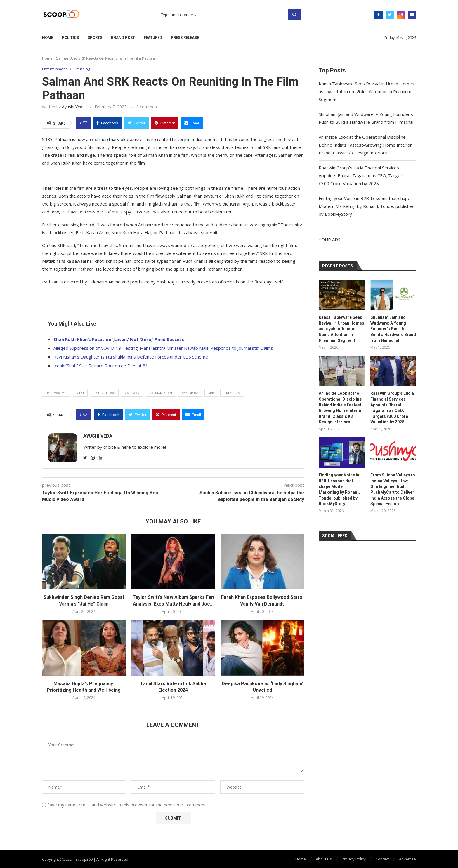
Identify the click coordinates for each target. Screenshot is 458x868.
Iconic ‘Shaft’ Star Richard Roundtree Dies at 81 (101, 366)
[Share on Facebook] (107, 123)
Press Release (185, 38)
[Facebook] (379, 15)
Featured (153, 38)
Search (294, 15)
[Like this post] (85, 123)
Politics (70, 38)
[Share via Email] (192, 123)
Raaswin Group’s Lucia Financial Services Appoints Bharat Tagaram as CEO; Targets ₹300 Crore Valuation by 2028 (362, 175)
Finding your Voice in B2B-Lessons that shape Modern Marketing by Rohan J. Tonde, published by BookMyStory (367, 206)
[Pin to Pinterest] (165, 123)
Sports (95, 38)
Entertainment (55, 69)
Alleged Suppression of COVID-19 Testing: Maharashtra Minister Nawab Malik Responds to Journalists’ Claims (163, 348)
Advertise (407, 859)
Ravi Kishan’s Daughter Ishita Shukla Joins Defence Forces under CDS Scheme (131, 357)
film (80, 393)
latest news (104, 393)
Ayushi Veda (73, 107)
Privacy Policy (354, 859)
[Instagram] (401, 15)
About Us (324, 859)
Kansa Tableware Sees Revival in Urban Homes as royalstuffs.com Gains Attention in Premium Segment (366, 91)
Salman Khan (161, 393)
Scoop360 (190, 393)
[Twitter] (390, 15)
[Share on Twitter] (136, 123)
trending (232, 393)
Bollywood (56, 393)
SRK (211, 393)
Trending (82, 69)
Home (48, 38)
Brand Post (123, 38)
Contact (382, 859)
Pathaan (132, 393)
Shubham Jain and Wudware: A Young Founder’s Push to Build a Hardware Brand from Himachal (393, 329)
